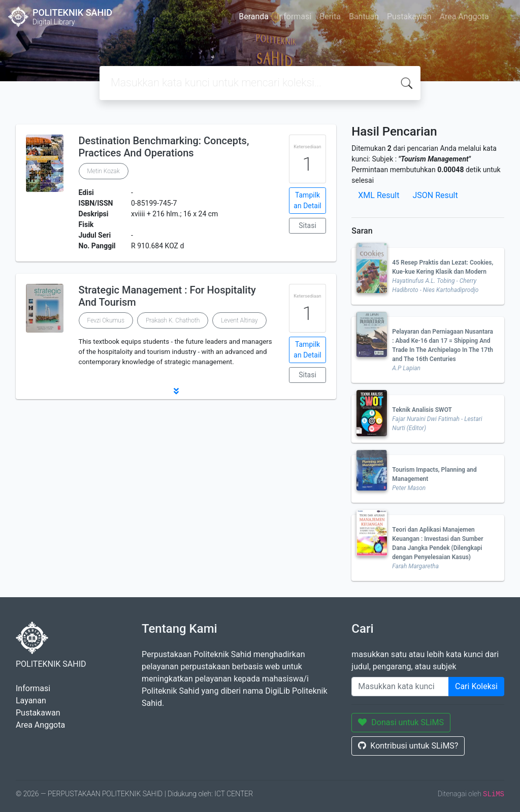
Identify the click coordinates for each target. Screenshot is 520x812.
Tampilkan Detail (307, 200)
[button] (176, 391)
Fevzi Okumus (106, 320)
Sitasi (307, 225)
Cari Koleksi (476, 686)
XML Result (379, 195)
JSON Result (435, 195)
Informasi (294, 17)
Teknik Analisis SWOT (422, 410)
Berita (330, 17)
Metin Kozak (104, 171)
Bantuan (364, 17)
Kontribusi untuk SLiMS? (408, 746)
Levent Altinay (239, 320)
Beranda (254, 17)
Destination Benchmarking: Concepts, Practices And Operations (164, 147)
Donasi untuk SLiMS (401, 722)
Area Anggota (464, 17)
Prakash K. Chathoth (173, 320)
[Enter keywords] (400, 687)
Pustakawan (409, 17)
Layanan (31, 701)
